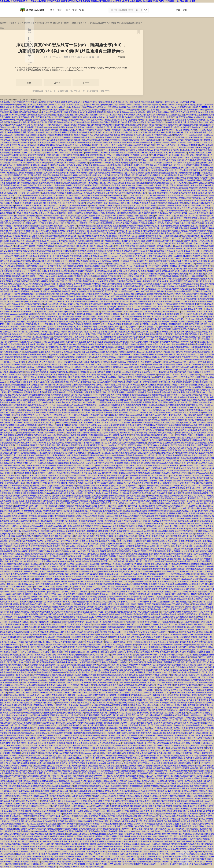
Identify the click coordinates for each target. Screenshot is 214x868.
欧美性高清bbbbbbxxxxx (99, 165)
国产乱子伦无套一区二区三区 (137, 370)
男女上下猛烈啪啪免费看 (142, 307)
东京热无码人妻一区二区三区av (71, 438)
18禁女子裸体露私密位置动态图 (102, 168)
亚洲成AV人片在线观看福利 (32, 153)
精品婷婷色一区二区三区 (198, 506)
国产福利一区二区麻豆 (154, 359)
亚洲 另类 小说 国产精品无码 (143, 435)
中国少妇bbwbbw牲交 (59, 107)
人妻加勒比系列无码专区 (157, 198)
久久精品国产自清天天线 (151, 105)
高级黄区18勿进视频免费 (192, 105)
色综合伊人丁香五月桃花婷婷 (194, 423)
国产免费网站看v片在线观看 (127, 223)
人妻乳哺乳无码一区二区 (56, 155)
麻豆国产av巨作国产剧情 (166, 332)
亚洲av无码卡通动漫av (60, 178)
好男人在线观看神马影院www (87, 261)
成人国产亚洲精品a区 (119, 362)
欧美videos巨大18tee (128, 859)
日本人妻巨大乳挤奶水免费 (88, 233)
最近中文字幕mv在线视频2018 (93, 390)
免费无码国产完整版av (64, 127)
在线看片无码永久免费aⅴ (171, 105)
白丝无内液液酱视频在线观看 (192, 458)
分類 (60, 10)
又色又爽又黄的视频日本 (116, 158)
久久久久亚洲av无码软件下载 (90, 334)
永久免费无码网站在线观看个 (41, 284)
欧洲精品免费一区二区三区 (67, 334)
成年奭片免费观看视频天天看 (12, 352)
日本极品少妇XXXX (60, 493)
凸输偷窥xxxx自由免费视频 (89, 609)
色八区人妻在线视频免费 (138, 554)
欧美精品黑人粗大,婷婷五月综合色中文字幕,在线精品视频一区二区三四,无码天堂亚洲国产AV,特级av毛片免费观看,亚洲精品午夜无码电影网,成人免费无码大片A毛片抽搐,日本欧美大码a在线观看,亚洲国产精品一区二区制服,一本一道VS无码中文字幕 (98, 1)
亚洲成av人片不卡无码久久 (24, 440)
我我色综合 (28, 831)
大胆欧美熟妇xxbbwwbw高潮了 (183, 342)
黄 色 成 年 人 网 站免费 (143, 256)
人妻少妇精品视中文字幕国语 (61, 733)
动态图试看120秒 (51, 307)
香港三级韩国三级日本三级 (114, 301)
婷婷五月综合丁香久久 (183, 463)
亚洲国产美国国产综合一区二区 (17, 150)
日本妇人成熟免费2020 (79, 259)
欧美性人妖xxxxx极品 (155, 746)
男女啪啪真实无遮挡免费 (96, 112)
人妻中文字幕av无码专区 (168, 130)
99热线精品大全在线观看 (61, 291)
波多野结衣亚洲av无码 (120, 304)
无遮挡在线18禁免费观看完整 (21, 579)
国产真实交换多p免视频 (47, 160)
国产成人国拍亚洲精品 (111, 289)
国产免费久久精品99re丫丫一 (144, 163)
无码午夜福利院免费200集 (80, 299)
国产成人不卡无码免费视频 (60, 137)
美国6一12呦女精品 (155, 317)
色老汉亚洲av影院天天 (101, 299)
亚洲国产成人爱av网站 (57, 165)
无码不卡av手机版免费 (149, 337)
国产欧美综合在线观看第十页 (56, 286)
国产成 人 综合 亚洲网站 (33, 410)
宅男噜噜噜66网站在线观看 (131, 402)
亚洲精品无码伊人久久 (72, 327)
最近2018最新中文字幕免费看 (51, 183)
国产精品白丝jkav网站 (44, 718)
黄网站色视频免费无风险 (30, 289)
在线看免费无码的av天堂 (27, 185)
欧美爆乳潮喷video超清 (202, 349)
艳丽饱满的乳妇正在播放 (178, 539)
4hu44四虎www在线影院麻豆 (144, 148)
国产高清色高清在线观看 (146, 246)
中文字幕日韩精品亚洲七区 (198, 211)
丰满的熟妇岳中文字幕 (74, 110)
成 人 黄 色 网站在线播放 (165, 264)
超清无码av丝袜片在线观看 (100, 163)
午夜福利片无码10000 (11, 753)
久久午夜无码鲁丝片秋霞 (119, 319)
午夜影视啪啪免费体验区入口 (86, 314)
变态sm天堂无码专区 (138, 365)
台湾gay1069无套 (92, 652)
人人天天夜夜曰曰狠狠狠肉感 (78, 206)
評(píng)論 (31, 61)
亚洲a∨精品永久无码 (46, 243)
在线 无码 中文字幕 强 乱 (164, 299)
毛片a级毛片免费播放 (105, 418)
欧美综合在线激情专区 (201, 158)
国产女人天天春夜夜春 (159, 491)
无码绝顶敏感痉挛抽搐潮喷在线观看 (132, 682)
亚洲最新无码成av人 (94, 488)
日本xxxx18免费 (124, 508)
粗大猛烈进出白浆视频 (84, 536)
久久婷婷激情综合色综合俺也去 (106, 251)
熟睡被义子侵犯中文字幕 (114, 120)
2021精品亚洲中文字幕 (178, 213)
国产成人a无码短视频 (13, 223)
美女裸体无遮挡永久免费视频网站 (103, 259)
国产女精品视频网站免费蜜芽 (25, 400)
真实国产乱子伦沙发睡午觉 (82, 471)
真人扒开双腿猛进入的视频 (48, 170)
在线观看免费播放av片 (184, 624)
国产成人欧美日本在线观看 (94, 193)
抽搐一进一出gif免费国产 (31, 193)
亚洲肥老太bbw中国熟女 (37, 120)
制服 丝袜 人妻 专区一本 (94, 438)
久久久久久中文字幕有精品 (105, 357)
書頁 (30, 42)
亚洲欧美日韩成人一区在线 (140, 728)
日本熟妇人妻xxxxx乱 (131, 327)
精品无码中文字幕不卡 (124, 773)
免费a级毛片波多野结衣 (196, 120)
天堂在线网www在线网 (41, 178)
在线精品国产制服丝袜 (19, 471)
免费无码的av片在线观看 (135, 380)
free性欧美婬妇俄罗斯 (77, 488)
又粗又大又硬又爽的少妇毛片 (23, 117)
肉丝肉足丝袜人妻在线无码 (114, 274)
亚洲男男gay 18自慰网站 (84, 127)
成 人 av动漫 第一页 (94, 622)
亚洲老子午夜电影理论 (54, 352)
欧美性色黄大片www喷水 (128, 521)
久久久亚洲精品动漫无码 (155, 269)
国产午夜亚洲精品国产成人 (49, 216)
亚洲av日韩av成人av (54, 347)
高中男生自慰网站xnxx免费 (104, 170)
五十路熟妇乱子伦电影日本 (112, 312)
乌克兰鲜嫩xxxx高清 (166, 112)
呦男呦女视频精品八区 (173, 276)
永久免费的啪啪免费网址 (159, 195)
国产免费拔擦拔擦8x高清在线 (39, 115)
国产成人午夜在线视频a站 (74, 511)
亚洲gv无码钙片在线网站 (47, 370)
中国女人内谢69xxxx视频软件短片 (153, 122)
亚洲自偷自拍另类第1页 (173, 359)
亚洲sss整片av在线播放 (44, 226)
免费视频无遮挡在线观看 (60, 271)
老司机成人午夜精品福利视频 (126, 286)
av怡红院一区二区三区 (182, 158)
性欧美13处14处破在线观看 (132, 589)
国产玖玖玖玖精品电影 (48, 867)
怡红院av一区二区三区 (17, 163)
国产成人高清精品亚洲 (116, 592)
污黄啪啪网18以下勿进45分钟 (138, 518)
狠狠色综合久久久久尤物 (117, 725)
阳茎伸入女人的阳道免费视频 (193, 513)
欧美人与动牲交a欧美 (55, 443)
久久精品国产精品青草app (29, 327)
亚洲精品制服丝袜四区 (66, 246)
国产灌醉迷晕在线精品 (193, 115)
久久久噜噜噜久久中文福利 (108, 140)
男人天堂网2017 (20, 362)
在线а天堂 (173, 402)
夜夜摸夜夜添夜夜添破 (12, 627)
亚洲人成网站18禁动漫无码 (39, 233)
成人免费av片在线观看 (77, 107)
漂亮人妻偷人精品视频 (117, 107)
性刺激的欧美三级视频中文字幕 (171, 115)
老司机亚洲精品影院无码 (135, 546)
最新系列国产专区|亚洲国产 (146, 433)
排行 (68, 10)
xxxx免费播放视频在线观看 (133, 359)
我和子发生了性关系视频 (125, 246)
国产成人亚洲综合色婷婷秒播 (190, 322)
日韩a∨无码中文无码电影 (151, 387)
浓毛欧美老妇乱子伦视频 (117, 188)
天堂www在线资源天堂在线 (160, 390)
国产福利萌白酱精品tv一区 (31, 453)
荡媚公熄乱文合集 (47, 312)
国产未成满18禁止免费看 (57, 221)
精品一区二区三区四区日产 (62, 405)
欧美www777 (103, 506)
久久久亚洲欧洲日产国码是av (81, 460)
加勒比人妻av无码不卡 (69, 236)
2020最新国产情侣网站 (187, 395)
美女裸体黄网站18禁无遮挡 (75, 211)
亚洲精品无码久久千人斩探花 (81, 463)
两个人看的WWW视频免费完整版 (76, 347)
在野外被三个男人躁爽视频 (106, 836)
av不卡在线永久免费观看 (201, 208)
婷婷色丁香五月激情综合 (75, 203)
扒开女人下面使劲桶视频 (143, 132)
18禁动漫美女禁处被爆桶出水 (94, 117)
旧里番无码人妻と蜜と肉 (176, 120)
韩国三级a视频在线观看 (51, 269)
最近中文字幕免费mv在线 (85, 105)
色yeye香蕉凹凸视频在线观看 (99, 342)
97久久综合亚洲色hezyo (32, 652)
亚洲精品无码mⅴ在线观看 (25, 246)
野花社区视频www (67, 170)
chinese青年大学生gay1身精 (138, 158)
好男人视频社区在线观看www (142, 299)
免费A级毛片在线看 (99, 339)
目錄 (29, 83)
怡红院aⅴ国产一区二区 (110, 715)
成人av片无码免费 (38, 640)
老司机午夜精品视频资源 (80, 125)
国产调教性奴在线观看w (132, 243)
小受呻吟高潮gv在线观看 (130, 289)
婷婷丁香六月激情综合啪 (201, 650)
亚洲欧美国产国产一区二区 (106, 559)
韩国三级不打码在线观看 (42, 521)
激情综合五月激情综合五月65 (185, 481)
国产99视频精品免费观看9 (27, 183)
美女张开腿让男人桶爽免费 (71, 188)
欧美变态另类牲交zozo (129, 665)
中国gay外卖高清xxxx (37, 471)
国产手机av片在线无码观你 (163, 135)
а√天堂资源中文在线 (169, 483)
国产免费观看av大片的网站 (102, 125)
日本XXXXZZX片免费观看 (111, 243)
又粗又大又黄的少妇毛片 (74, 153)
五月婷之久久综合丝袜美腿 (187, 617)
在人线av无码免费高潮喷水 (15, 266)
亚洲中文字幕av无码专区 (39, 218)
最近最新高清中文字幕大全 (66, 228)
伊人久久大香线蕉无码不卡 (108, 175)
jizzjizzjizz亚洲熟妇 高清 (113, 526)
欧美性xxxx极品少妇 (152, 226)
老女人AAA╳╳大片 (120, 349)
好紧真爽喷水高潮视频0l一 (20, 291)
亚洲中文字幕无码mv (18, 145)
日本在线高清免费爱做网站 (137, 107)
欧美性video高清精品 (125, 216)
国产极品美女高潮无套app (157, 793)
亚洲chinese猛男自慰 (163, 132)
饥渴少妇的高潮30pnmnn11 (195, 715)
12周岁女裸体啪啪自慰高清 (191, 271)
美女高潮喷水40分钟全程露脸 (102, 122)
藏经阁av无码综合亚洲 (81, 137)
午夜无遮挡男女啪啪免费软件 (152, 233)
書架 (30, 32)
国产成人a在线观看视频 (121, 491)
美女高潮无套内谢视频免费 (105, 271)
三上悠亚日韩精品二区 (92, 670)
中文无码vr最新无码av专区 (95, 473)
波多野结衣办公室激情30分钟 (145, 165)
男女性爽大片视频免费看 (46, 238)
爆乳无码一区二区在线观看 (42, 339)
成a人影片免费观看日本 (150, 289)
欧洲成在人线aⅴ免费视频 (87, 569)
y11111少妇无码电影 (55, 604)
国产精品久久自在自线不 (55, 301)
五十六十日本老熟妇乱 (82, 145)
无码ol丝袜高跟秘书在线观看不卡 (70, 473)
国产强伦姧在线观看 (61, 256)
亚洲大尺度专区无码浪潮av (163, 301)
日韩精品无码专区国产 (46, 723)
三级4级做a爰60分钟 (187, 130)
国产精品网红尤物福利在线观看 (106, 190)
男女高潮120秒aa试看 (69, 294)
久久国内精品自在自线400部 (75, 183)
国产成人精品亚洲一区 (96, 195)
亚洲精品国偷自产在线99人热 (107, 541)
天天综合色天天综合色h (152, 423)
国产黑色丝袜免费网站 (154, 153)
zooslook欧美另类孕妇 (197, 213)
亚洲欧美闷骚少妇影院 (60, 115)
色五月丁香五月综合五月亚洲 (146, 117)
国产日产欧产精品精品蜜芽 (11, 458)
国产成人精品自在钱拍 (19, 463)
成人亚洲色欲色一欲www (185, 319)
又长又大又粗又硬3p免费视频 (178, 190)
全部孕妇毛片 (96, 347)
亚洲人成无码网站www (58, 163)
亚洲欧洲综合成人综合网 (116, 266)
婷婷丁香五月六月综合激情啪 (198, 824)
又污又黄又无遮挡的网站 (183, 117)
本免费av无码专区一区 (24, 122)
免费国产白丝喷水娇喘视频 (93, 344)
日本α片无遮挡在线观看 (86, 433)
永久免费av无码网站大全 (117, 554)
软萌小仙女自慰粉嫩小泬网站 (170, 206)
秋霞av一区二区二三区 (138, 561)
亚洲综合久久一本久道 (74, 632)
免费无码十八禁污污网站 (150, 291)
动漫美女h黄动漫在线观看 (18, 420)
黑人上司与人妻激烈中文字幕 (171, 309)
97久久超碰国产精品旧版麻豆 (149, 612)
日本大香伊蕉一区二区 (129, 175)
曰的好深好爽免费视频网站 (40, 420)
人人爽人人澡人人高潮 (174, 251)
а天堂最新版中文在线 (136, 188)
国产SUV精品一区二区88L (76, 195)
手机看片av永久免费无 (75, 400)
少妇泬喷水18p (38, 142)
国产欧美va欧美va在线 (62, 332)
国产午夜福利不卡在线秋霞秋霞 (164, 127)
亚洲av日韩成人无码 (203, 201)
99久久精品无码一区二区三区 (111, 294)
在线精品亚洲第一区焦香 (115, 788)
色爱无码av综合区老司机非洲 (121, 165)
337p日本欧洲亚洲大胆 (41, 261)
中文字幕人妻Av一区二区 (46, 241)
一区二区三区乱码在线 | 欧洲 (128, 254)
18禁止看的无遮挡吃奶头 (42, 690)
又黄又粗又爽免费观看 (166, 617)
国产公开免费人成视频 (193, 175)
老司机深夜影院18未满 (150, 125)
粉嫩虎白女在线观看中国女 (175, 400)
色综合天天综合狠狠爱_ (24, 190)
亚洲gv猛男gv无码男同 (167, 453)
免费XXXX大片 (174, 284)
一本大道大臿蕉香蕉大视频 (22, 226)
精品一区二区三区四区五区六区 (153, 120)
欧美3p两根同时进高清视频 (38, 145)
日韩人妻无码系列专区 (183, 372)
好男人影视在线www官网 (13, 188)
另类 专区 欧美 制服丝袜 (33, 309)
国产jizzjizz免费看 (62, 463)
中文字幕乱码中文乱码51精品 (18, 254)
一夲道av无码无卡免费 (64, 279)
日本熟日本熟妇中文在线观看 (148, 168)
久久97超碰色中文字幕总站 (123, 145)
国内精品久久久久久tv (167, 254)
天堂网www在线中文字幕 (33, 304)
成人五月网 (130, 150)
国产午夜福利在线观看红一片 (91, 440)
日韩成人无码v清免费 (165, 735)
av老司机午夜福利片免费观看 (47, 140)
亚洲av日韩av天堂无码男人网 (57, 142)
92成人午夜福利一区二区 (16, 130)
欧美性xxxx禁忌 (132, 857)
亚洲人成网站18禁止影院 (39, 107)
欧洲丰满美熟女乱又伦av (136, 193)
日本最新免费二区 (109, 347)
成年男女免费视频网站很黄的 (64, 836)
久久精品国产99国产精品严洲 (44, 617)
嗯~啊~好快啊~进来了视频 (161, 201)
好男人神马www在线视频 (119, 221)
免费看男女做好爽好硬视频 (63, 251)
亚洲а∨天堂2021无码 (84, 170)
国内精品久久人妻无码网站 (11, 344)
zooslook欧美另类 (43, 148)
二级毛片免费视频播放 (120, 415)
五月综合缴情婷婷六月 (148, 223)
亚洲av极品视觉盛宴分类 (34, 352)
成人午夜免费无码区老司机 (202, 642)
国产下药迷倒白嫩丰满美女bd (39, 248)
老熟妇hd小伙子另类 (97, 546)
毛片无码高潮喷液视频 (176, 425)
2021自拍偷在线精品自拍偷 (139, 173)
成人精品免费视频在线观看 (15, 132)
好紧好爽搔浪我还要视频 (40, 677)
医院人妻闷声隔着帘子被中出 (23, 140)
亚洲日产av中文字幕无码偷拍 (127, 122)
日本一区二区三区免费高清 (99, 365)
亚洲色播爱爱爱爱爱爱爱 (101, 148)
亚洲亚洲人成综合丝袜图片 (58, 122)
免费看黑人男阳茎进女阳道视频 (47, 175)
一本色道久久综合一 (130, 322)
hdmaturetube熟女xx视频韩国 (14, 120)
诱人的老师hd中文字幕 (12, 549)
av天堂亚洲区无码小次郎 (63, 190)
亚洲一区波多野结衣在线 (114, 821)
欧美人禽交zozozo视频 (199, 473)
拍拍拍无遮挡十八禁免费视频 (140, 362)
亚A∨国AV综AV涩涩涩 (179, 334)
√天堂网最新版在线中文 (14, 624)
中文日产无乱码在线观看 (12, 554)
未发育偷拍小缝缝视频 (130, 203)
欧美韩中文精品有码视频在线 (195, 276)
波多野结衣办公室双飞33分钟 (155, 284)
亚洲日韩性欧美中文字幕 (148, 236)
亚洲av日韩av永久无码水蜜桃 (185, 307)
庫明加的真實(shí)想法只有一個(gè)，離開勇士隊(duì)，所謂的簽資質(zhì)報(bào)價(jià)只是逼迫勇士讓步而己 (89, 23)
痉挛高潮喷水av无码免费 (166, 392)
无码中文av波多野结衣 (58, 650)
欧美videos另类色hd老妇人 (124, 756)
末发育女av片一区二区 (21, 377)
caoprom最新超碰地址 (50, 158)
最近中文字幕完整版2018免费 (79, 680)
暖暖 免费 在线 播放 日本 (123, 132)
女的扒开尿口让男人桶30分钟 (75, 130)
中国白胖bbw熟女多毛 (154, 529)
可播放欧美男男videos (191, 612)
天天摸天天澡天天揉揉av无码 (97, 713)
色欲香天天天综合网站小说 (74, 112)
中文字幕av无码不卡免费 (177, 261)
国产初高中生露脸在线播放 (24, 491)
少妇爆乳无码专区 (123, 566)
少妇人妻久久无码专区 (105, 246)
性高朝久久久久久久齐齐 (150, 203)
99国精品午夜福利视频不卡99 (151, 175)
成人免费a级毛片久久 (191, 150)
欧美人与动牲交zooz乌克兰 (26, 170)
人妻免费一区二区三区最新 (165, 185)
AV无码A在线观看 (20, 551)
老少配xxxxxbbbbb (127, 112)
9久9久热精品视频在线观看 (33, 544)
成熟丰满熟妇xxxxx (111, 488)
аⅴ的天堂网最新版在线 (177, 110)
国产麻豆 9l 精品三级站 (186, 163)
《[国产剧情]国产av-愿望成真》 (129, 450)
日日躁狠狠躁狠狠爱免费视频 (26, 216)
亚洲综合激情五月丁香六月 (161, 158)
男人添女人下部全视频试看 (166, 178)
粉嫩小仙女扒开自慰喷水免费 (34, 458)
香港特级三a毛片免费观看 (35, 476)
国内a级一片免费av (33, 180)
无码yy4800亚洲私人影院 (80, 178)
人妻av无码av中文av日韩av (106, 377)
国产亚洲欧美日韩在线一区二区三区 (50, 117)
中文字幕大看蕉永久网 (96, 130)
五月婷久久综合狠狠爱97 (31, 627)
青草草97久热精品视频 (146, 463)
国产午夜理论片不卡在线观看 (50, 415)
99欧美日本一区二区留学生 (13, 165)
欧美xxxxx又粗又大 (83, 339)
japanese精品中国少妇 (194, 137)
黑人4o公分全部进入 (61, 259)
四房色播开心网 (113, 112)
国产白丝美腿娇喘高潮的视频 (191, 125)
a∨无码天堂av (204, 241)
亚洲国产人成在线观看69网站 (149, 576)
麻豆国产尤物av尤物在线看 (135, 294)
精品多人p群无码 (165, 117)
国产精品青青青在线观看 (30, 158)
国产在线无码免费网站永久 (30, 112)
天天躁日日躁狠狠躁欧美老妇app (153, 190)
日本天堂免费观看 (168, 291)
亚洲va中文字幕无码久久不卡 (39, 405)
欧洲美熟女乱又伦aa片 (130, 291)
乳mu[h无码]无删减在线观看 (188, 332)
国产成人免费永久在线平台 (99, 354)
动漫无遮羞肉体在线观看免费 (15, 435)
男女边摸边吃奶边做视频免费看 (60, 135)
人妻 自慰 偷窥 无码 (35, 286)
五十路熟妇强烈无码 (152, 526)
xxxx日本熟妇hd (180, 256)
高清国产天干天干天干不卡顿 (118, 208)
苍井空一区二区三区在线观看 (22, 127)
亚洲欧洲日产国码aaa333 (132, 423)
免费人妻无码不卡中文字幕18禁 (33, 443)
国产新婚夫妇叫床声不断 (137, 397)
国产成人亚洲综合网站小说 (200, 324)
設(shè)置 (30, 52)
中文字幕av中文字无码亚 (163, 256)
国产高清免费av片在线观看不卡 (56, 173)
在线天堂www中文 (89, 140)
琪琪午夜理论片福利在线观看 (20, 690)
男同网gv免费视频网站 (105, 105)
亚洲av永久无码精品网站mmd (14, 337)
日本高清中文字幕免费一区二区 (25, 231)
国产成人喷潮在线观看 (22, 178)
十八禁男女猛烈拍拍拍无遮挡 (184, 380)
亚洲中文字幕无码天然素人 (55, 524)
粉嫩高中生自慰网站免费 (202, 344)
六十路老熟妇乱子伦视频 (42, 367)
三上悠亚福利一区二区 (83, 864)
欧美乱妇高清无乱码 (73, 117)
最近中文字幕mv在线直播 (111, 324)
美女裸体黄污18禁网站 (79, 173)
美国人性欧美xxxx (92, 153)
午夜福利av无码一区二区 (128, 236)
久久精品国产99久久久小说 (187, 216)
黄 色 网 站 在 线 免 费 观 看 (175, 824)
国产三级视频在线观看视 (180, 445)
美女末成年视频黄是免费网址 (157, 188)
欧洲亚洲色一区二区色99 (119, 493)
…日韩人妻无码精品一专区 (109, 213)
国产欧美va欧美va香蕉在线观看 (98, 304)
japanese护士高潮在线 (33, 511)
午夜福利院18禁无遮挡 (45, 228)
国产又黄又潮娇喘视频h (120, 354)
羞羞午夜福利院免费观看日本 (34, 773)
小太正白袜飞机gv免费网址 (158, 193)
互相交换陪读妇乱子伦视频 (56, 132)
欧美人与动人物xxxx (193, 640)
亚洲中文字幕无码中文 (186, 521)
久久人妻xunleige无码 (163, 327)
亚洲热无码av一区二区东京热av (99, 645)
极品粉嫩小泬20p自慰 (180, 155)
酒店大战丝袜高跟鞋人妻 (131, 213)
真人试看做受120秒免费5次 (183, 201)
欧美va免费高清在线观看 (134, 761)
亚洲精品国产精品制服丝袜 (187, 148)
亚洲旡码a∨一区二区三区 (193, 238)
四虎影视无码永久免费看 (54, 614)
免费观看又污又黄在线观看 (38, 163)
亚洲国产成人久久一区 (56, 203)
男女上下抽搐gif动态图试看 (114, 150)
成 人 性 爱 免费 (183, 208)
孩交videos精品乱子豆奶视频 (159, 592)
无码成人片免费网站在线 (137, 428)
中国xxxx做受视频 (103, 491)
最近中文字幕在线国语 (65, 445)
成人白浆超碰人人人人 (132, 130)
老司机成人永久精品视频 (55, 195)
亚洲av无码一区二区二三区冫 (114, 410)
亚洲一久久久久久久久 (169, 140)
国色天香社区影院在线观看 (140, 395)
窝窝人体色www (160, 501)
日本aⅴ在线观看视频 (95, 203)
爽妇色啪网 (183, 713)
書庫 (75, 10)
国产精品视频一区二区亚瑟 (202, 602)
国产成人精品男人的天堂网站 (49, 496)
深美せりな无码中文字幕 (163, 698)
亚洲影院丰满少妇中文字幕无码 (64, 233)
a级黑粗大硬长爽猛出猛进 (159, 107)
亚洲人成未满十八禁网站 (147, 453)
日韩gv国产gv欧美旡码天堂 (61, 145)
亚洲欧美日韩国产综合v (98, 264)
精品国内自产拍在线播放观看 (37, 168)
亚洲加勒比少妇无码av (135, 352)
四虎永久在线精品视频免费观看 (123, 178)
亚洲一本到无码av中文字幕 (195, 132)
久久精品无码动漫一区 (53, 304)
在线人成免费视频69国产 (182, 327)
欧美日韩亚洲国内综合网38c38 (31, 556)
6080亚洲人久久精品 (49, 289)
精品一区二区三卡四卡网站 (74, 304)
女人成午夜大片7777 (39, 125)
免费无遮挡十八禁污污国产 (109, 279)
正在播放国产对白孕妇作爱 (100, 415)
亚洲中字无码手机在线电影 (38, 137)
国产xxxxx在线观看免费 (150, 140)
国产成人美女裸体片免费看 (77, 165)
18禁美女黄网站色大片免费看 (53, 110)
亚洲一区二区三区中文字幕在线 (149, 137)
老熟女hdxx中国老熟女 (53, 130)
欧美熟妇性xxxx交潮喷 (130, 337)
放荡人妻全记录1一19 (117, 142)
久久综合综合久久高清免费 (117, 390)
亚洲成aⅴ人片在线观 (67, 307)
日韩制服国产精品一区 (167, 165)
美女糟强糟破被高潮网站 (42, 319)
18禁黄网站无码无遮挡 (141, 127)
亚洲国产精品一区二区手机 (166, 142)
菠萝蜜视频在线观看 (12, 153)
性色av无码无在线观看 (170, 226)
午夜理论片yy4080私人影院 (53, 354)
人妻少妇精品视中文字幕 (87, 254)
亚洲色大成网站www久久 (47, 105)
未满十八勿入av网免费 (180, 183)
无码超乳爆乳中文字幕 (148, 412)
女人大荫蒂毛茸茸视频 (99, 142)
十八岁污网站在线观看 (104, 458)
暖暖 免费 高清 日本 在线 (41, 251)
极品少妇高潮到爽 (82, 319)
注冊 (185, 10)
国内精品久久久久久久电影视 (196, 243)
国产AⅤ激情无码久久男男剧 (116, 296)
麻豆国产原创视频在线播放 (136, 183)
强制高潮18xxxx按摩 (205, 531)
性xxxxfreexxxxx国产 (73, 410)
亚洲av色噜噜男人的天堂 (186, 185)
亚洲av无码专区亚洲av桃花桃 (18, 125)
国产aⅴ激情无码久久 (170, 460)
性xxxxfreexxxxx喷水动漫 (91, 753)
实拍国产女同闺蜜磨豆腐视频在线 (127, 125)
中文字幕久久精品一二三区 (156, 110)
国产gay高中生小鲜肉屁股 (66, 584)
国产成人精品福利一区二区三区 (26, 312)
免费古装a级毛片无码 (124, 609)
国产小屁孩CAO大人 (35, 307)
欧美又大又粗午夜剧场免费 (36, 221)
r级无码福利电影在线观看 (112, 284)
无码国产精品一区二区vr (54, 153)
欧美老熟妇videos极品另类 (123, 372)
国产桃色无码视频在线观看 (70, 158)
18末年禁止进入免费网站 (120, 637)
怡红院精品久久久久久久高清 (58, 458)
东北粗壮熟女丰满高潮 (184, 418)
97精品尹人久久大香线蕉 (126, 168)
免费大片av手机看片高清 (185, 112)
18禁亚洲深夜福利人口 (62, 387)
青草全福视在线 (196, 471)
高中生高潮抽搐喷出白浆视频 (63, 483)
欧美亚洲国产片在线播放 (197, 110)
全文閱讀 (121, 57)
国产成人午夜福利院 (66, 160)
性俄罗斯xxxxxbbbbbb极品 (143, 185)
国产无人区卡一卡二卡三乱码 (90, 359)
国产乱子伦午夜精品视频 (100, 804)
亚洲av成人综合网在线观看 (110, 160)
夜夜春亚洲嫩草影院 (148, 241)
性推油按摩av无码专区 (58, 852)
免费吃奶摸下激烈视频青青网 (121, 806)
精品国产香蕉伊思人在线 (144, 145)
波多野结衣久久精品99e (149, 309)
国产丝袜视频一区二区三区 (192, 312)
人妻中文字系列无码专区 (116, 193)
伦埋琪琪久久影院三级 (93, 110)
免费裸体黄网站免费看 (156, 569)
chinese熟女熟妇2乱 (119, 173)
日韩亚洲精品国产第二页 (105, 503)
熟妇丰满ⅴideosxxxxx (30, 450)
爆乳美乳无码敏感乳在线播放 (109, 468)
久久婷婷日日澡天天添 (129, 723)
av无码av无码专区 (168, 647)
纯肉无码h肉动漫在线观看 (70, 140)
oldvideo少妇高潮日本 (56, 435)
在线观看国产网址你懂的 (199, 582)
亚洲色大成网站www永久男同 (73, 269)
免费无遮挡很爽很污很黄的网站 (84, 291)
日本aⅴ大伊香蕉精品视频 (181, 107)
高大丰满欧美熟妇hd (114, 130)
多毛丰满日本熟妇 (124, 127)
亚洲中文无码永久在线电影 (15, 115)
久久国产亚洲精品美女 (88, 506)
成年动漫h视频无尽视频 (135, 110)
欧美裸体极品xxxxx (83, 148)
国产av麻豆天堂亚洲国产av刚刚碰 (120, 117)
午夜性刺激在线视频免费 (101, 375)
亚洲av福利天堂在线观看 (189, 228)
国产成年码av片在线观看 (168, 322)
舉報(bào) (185, 857)
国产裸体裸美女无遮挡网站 (56, 476)
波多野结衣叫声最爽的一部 (52, 180)
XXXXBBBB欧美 (30, 160)
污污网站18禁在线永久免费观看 (155, 324)
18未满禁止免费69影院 (79, 372)
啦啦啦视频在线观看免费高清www (100, 211)
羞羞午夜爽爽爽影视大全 (96, 155)
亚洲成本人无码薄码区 (127, 248)
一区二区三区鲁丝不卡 (112, 269)
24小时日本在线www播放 (130, 140)
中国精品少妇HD (9, 274)
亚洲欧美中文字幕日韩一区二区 (146, 281)
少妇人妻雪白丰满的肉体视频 (149, 248)
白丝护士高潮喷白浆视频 (57, 488)
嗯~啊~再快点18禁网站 (19, 107)
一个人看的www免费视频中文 (188, 145)
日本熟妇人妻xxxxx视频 (98, 256)
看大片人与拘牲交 (190, 241)
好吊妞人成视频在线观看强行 (159, 183)
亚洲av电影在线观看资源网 (188, 178)
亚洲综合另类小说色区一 (101, 145)
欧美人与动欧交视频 (179, 849)
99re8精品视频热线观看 (164, 531)
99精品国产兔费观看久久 (97, 107)
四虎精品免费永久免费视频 (62, 607)
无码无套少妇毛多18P (36, 362)
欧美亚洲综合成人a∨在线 (16, 397)
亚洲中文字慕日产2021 (152, 314)
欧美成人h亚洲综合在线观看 (173, 243)
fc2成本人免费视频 (150, 130)
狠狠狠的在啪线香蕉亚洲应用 (23, 276)
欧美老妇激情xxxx (16, 511)
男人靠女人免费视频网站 (121, 163)
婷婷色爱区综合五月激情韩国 (91, 150)
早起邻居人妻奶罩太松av (59, 372)
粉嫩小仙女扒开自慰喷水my (107, 465)
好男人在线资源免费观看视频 (77, 501)
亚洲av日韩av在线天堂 (115, 195)
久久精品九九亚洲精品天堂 (71, 418)
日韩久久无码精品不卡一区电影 (36, 407)
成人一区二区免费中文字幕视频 (108, 337)
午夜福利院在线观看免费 (173, 175)
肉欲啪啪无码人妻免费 (120, 365)
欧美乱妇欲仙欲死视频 (15, 180)
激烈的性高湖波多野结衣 (78, 221)
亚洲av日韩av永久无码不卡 (196, 168)
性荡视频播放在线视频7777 (101, 455)
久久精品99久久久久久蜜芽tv (63, 248)
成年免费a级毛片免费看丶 (194, 309)
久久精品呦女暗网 (132, 120)
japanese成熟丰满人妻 (114, 438)
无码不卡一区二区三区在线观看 (127, 105)
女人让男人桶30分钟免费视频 (79, 132)
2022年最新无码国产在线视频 (188, 291)
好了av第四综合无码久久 (200, 155)
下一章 (86, 83)
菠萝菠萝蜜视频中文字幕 (108, 228)
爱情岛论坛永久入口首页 (172, 238)
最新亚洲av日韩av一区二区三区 (102, 115)
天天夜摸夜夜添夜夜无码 (162, 637)
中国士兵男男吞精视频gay (159, 342)
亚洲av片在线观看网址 (190, 284)
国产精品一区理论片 (67, 213)
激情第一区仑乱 (175, 491)
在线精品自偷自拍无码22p (20, 261)
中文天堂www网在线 (149, 254)
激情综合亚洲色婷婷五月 (142, 582)
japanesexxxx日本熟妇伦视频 (63, 148)
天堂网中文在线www (22, 251)
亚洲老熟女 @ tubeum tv (44, 127)
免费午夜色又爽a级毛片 (27, 105)
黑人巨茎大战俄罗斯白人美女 (115, 334)
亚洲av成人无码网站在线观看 (59, 385)
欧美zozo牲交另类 (178, 478)
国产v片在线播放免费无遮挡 (110, 314)
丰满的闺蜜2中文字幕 (27, 508)
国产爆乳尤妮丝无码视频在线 (172, 168)
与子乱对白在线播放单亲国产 (188, 160)
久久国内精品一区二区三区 (45, 473)
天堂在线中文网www (109, 708)
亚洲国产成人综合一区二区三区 (64, 254)
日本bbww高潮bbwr (131, 312)
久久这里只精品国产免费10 (53, 193)
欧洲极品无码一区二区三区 (105, 127)
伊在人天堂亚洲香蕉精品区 (22, 359)
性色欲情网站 (144, 170)
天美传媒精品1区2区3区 (96, 352)
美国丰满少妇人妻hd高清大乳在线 (98, 698)
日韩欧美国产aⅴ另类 (161, 667)
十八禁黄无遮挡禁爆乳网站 (173, 137)
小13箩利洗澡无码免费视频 (97, 531)
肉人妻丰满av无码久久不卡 (146, 112)
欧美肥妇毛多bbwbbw (119, 367)
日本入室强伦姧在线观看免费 (34, 155)
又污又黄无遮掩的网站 (74, 397)
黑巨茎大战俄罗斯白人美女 (82, 534)
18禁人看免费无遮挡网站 (162, 307)
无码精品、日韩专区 (61, 546)
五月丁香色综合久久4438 (134, 153)
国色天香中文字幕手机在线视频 (170, 241)
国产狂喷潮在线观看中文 (37, 266)
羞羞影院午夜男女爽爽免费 (26, 198)
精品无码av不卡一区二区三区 (186, 135)
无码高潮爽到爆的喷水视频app (187, 173)
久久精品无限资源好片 (170, 289)
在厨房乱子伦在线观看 (123, 420)
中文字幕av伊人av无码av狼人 (147, 259)
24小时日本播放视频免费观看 (159, 428)
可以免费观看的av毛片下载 (192, 236)
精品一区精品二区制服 (71, 518)
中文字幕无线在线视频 (24, 539)
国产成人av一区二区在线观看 (161, 370)
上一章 (57, 83)
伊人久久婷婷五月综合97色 (111, 387)
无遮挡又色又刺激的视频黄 (21, 521)
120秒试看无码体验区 (115, 183)
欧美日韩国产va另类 (80, 264)
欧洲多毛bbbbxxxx (155, 365)
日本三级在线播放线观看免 (187, 254)
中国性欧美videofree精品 (133, 284)
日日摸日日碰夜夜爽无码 (82, 281)
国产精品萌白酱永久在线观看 (88, 539)
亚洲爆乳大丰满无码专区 (130, 251)
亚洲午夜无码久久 (126, 516)
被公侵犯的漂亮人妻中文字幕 (158, 334)
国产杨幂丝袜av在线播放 (86, 483)
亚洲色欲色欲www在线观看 (24, 238)
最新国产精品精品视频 (102, 185)
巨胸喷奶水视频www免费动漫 (195, 359)
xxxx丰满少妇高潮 (191, 233)
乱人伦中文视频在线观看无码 (94, 208)
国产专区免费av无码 (8, 105)
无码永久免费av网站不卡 (68, 289)
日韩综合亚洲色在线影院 (195, 385)
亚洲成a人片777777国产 (31, 682)
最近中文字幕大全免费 (17, 493)
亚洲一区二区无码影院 (202, 339)
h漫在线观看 (103, 307)
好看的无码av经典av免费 (87, 450)
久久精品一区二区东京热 (121, 582)
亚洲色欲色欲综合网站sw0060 (154, 450)
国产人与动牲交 (193, 256)
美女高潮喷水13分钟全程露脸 (124, 645)
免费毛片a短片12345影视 (113, 309)
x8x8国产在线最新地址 (41, 281)
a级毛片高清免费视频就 (106, 433)
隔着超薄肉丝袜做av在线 (161, 473)
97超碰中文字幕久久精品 (92, 274)
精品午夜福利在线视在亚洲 (185, 763)
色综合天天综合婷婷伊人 (83, 135)
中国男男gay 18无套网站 (125, 571)
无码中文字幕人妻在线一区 (131, 279)
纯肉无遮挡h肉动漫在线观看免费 (103, 206)
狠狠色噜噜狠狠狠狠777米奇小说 (65, 380)
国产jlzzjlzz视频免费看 (36, 132)
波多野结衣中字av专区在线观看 (130, 400)
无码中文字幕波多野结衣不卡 (57, 375)
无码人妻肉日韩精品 (102, 367)
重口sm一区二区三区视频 (79, 168)
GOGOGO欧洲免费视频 (103, 135)
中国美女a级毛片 (144, 536)
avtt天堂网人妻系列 (173, 294)
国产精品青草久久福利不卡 (86, 407)
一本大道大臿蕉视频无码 (164, 418)
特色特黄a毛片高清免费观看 (146, 375)
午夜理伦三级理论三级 (74, 193)
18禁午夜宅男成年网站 (94, 120)
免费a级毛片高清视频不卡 (10, 193)
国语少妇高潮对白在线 (203, 428)
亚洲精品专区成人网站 (145, 614)
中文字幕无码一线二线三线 (89, 423)
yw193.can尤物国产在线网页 (106, 382)
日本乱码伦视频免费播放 (138, 342)
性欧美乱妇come (26, 715)
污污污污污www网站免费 (80, 122)
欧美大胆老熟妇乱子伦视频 (59, 125)
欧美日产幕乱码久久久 (130, 241)
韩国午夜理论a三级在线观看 (93, 370)
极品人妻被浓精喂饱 (196, 274)
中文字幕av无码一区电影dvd (199, 529)
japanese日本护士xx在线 (100, 395)
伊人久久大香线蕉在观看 (115, 640)
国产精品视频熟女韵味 (169, 125)
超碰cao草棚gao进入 (18, 286)
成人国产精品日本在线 (167, 208)
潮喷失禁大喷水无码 (77, 120)
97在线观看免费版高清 (138, 367)
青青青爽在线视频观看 (34, 173)
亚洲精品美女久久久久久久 (119, 264)
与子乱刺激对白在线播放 (140, 155)
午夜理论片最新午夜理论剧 (171, 150)
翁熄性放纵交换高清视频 (156, 597)
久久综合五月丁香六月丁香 (56, 362)
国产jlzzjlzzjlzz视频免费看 (64, 339)
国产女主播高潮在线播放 (45, 584)
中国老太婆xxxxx (198, 198)
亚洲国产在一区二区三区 (76, 640)
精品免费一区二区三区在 (184, 559)
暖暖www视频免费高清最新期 (51, 274)
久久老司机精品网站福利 (58, 276)
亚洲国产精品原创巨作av (37, 385)
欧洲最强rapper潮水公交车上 (124, 137)
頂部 (184, 865)
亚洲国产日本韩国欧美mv (88, 294)
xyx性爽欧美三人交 (53, 317)
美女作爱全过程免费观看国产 (171, 281)
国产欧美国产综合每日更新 (30, 110)
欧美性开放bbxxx (118, 329)
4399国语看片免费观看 (43, 579)
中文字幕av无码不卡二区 (137, 410)
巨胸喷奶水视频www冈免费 (132, 226)
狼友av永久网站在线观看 (21, 733)
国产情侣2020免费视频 (161, 710)
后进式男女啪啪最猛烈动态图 (98, 637)
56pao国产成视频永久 (72, 274)
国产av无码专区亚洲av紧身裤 (189, 127)
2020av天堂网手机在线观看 (196, 195)
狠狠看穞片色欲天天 (104, 576)
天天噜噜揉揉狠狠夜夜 (91, 324)
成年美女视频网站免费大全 (39, 395)
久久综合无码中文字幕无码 (41, 387)
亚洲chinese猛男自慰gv (26, 370)
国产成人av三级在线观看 (138, 349)
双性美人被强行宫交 (35, 130)
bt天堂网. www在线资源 (126, 115)
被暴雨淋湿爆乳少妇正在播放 (109, 226)
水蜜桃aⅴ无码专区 (57, 632)
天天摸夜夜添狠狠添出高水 (86, 201)
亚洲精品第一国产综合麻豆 (137, 599)
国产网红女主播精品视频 (111, 241)
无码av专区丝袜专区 (70, 448)
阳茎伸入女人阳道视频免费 (63, 675)
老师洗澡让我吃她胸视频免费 (162, 173)
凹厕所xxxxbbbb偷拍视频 (57, 120)
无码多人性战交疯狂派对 (89, 236)
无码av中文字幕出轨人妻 (40, 377)
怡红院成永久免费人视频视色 (199, 430)
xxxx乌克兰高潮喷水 (66, 105)
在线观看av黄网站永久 (155, 294)
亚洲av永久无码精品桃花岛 (127, 170)
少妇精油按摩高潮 (71, 180)
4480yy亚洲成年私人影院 (97, 428)
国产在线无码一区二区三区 (85, 231)
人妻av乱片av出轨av (62, 402)
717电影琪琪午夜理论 (36, 365)
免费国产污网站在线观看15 (105, 536)
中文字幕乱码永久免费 (164, 354)
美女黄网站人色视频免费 (121, 185)
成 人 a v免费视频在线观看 (52, 112)
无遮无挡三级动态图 (119, 342)
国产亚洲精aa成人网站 (136, 334)
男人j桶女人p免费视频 (88, 238)
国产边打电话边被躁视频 (158, 420)
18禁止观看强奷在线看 (15, 173)
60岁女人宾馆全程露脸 (175, 180)
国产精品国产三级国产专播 (129, 228)
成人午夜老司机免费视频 (99, 221)
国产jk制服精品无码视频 (150, 231)
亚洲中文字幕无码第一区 (161, 155)
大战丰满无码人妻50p (87, 662)
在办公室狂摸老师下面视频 (155, 261)
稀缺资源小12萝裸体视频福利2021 (141, 142)
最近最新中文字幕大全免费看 (136, 481)
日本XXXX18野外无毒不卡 (201, 266)
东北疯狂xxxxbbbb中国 (62, 766)
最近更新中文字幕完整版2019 (185, 218)
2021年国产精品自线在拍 (29, 438)
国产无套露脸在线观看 (69, 566)
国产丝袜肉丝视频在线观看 (87, 213)
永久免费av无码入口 (192, 576)
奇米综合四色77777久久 (201, 107)
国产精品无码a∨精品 (132, 781)
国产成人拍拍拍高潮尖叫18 (147, 115)
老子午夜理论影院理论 (69, 216)
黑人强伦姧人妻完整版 (195, 203)
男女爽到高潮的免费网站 (68, 506)
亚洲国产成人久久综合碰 (85, 337)
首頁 (52, 10)
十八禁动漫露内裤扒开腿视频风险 (23, 324)
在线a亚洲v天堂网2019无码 (154, 180)
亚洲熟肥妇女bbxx (177, 195)
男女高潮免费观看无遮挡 (76, 531)
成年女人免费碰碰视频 (87, 226)
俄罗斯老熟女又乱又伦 (165, 246)
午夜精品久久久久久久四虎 (160, 344)
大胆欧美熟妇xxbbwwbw (173, 352)
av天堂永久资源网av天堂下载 (147, 150)
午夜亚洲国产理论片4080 (184, 682)
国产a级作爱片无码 (183, 652)
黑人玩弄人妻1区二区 (142, 135)
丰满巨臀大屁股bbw (12, 450)
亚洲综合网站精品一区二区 (191, 226)
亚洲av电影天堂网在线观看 (99, 173)
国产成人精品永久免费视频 (79, 349)
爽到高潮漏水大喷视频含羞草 (30, 208)
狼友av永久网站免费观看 (89, 180)
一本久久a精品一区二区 (96, 183)
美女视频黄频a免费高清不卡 (35, 329)
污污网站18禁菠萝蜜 (73, 443)
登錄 (178, 10)
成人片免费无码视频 (44, 201)
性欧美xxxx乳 (123, 377)
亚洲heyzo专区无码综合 (200, 183)
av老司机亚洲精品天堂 (45, 440)
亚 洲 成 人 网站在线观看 (129, 276)
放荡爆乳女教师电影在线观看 (166, 587)
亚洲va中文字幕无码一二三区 (83, 223)
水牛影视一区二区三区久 (132, 314)
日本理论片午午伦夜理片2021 (86, 279)
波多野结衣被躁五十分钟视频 (20, 334)
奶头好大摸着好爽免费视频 (191, 223)
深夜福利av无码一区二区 (61, 281)
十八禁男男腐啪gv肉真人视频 (162, 170)
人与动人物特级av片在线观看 (129, 471)
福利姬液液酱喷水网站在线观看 (82, 276)
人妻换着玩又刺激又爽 (41, 291)
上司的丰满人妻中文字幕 (39, 299)
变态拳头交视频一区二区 (166, 163)
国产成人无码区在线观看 (191, 122)
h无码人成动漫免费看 (108, 236)
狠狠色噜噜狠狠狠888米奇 (22, 296)
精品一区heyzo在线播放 (80, 115)
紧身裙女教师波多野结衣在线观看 (185, 407)
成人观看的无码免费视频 (66, 481)
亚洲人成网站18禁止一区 (82, 332)
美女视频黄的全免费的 (130, 160)
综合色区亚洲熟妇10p (94, 269)
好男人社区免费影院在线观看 (118, 155)
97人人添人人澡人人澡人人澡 (137, 195)
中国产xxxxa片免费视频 (128, 831)
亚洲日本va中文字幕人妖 (179, 266)
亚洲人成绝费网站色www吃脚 (176, 153)
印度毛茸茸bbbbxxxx (112, 203)
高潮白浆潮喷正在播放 (64, 185)
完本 (81, 10)
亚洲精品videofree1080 (33, 188)
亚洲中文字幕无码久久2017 (49, 324)
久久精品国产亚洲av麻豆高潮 (132, 261)
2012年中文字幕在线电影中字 (130, 382)
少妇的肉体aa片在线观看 (189, 140)
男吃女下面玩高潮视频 (76, 597)
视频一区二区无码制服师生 (28, 274)
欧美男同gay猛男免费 (193, 279)
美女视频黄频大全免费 (148, 322)
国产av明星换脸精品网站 (190, 337)
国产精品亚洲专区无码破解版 (150, 238)
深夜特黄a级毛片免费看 (186, 773)
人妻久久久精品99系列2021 (28, 211)
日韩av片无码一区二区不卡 (93, 296)
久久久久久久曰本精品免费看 (16, 218)
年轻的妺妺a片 (178, 132)
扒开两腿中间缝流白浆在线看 (161, 218)
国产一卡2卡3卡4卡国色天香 (112, 153)
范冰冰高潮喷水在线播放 (25, 201)
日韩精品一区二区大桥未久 (114, 110)
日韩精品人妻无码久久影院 (36, 498)
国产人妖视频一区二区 (193, 281)
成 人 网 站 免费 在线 (45, 508)
